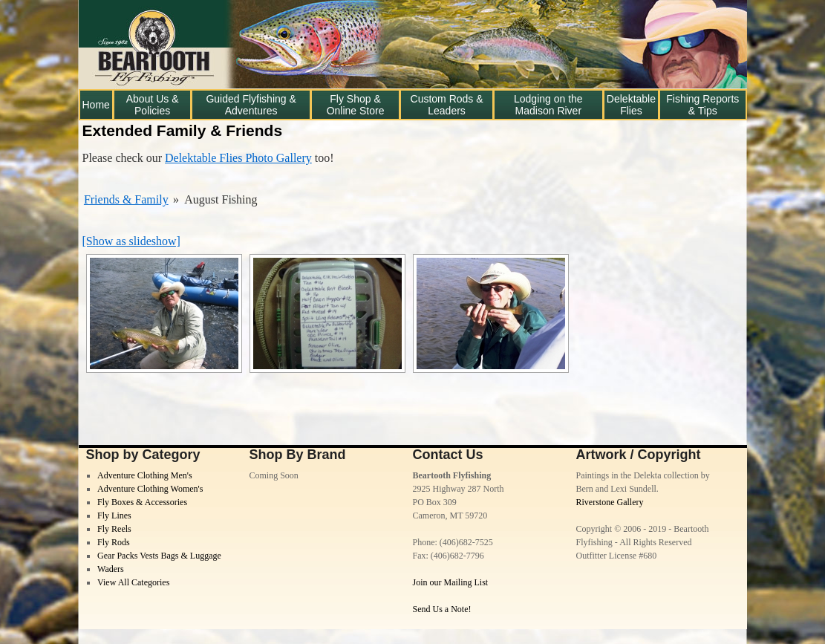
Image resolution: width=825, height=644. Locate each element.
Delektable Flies (631, 105)
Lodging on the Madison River (548, 105)
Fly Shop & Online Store (356, 105)
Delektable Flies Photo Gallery (238, 158)
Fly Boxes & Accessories (142, 502)
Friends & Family (126, 199)
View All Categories (133, 582)
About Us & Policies (153, 105)
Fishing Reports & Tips (702, 105)
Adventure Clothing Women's (150, 489)
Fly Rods (114, 542)
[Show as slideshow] (131, 241)
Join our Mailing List (451, 582)
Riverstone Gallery (610, 502)
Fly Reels (114, 529)
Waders (111, 569)
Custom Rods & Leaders (447, 105)
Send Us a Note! (442, 609)
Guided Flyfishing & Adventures (251, 105)
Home (96, 105)
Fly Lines (114, 515)
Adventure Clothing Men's (144, 475)
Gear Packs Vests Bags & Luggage (159, 556)
